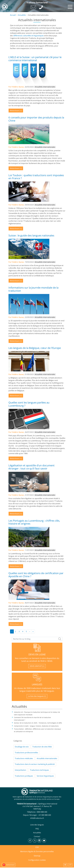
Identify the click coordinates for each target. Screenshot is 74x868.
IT (70, 865)
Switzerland (10, 865)
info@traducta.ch (37, 818)
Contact (37, 836)
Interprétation (20, 770)
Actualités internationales (47, 758)
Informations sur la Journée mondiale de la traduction (33, 289)
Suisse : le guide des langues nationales (31, 235)
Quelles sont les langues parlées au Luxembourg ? (29, 404)
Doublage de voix (22, 747)
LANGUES (37, 684)
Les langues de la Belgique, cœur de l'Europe (35, 348)
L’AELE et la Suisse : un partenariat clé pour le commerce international (35, 59)
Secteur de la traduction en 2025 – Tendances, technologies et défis (38, 723)
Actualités (22, 15)
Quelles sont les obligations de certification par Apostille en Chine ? (36, 575)
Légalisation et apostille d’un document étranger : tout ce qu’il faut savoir (31, 467)
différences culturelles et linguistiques (29, 36)
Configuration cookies (37, 860)
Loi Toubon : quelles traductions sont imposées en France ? (36, 177)
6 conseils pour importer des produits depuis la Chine (36, 119)
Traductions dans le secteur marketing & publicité (35, 764)
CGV (37, 847)
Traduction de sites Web (42, 747)
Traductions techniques (39, 770)
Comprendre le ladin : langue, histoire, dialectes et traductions (36, 726)
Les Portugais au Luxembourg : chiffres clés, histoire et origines (34, 522)
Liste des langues (37, 825)
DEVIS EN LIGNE (37, 654)
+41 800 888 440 (45, 815)
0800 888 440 (42, 812)
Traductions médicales (24, 758)
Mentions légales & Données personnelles (37, 851)
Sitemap (37, 856)
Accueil (13, 15)
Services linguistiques (45, 776)
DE (65, 865)
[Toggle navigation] (70, 6)
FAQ (37, 829)
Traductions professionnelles (26, 753)
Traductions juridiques (24, 776)
